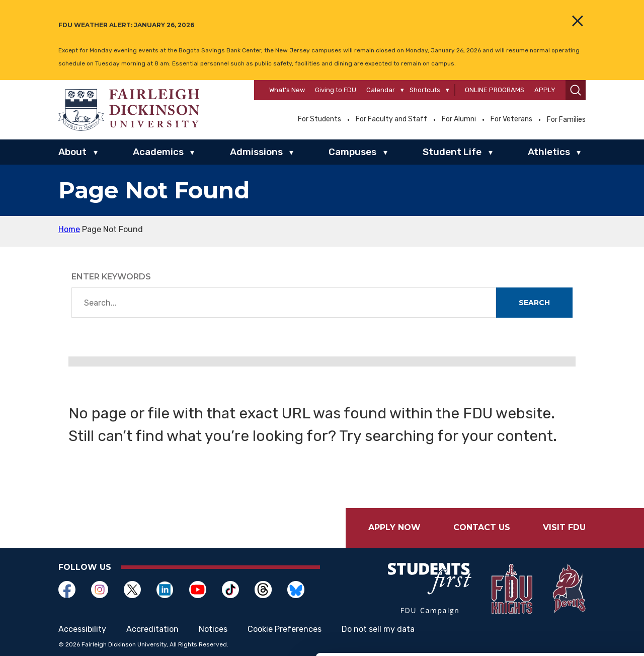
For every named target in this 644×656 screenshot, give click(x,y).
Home (69, 229)
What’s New (287, 90)
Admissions (256, 152)
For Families (566, 120)
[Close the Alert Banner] (578, 21)
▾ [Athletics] (579, 153)
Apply (545, 90)
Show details (528, 636)
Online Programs (495, 90)
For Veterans (511, 119)
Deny (560, 590)
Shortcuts (425, 90)
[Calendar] (402, 90)
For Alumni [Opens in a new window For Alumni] (459, 119)
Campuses (352, 152)
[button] (576, 90)
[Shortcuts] (448, 90)
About (72, 152)
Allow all (560, 524)
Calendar (381, 90)
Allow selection (560, 557)
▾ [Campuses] (385, 153)
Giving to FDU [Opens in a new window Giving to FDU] (336, 90)
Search (534, 303)
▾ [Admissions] (291, 153)
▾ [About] (96, 153)
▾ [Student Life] (491, 153)
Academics (158, 152)
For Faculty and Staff (391, 119)
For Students (319, 119)
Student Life (452, 152)
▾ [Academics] (192, 153)
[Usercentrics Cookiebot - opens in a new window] (65, 636)
